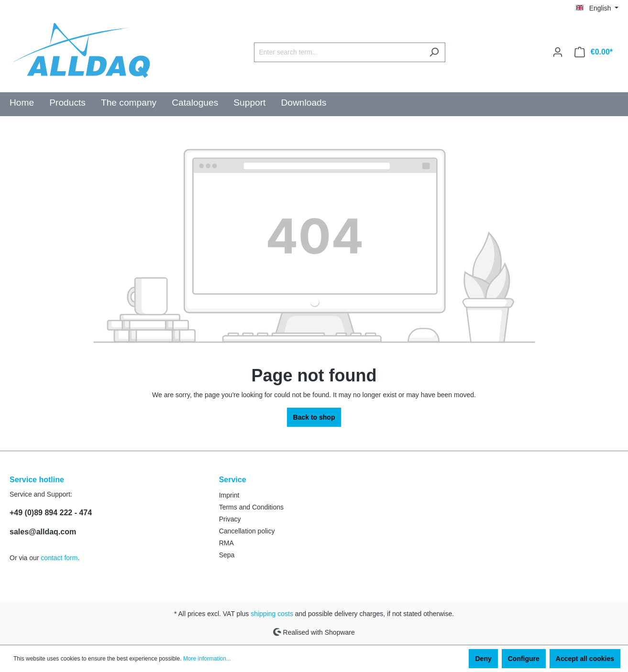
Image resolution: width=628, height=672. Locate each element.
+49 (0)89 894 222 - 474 (51, 513)
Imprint (229, 495)
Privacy (230, 519)
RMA (226, 543)
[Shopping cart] (594, 52)
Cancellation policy (247, 531)
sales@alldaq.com (43, 532)
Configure (524, 659)
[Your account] (558, 52)
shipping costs (272, 614)
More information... (207, 659)
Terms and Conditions (251, 507)
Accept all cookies (585, 659)
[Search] (434, 52)
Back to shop (314, 417)
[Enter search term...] (339, 52)
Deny (483, 659)
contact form (59, 558)
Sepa (227, 555)
